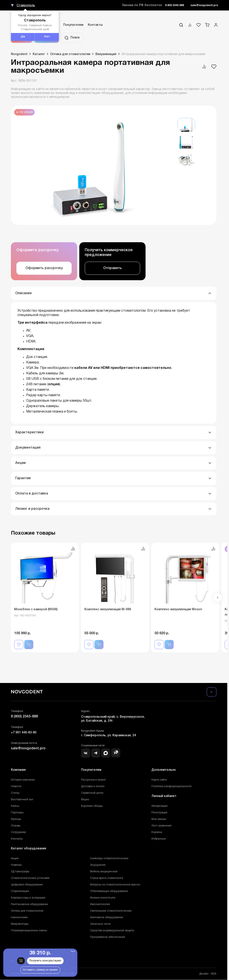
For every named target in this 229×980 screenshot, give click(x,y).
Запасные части (100, 924)
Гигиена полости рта (103, 898)
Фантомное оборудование (107, 917)
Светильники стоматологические (111, 911)
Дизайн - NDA (208, 974)
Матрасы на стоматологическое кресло (115, 885)
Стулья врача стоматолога (107, 878)
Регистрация (159, 813)
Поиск (72, 38)
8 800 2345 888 (175, 5)
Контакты (95, 25)
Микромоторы (20, 924)
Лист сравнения (161, 826)
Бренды (16, 819)
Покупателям (73, 25)
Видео (85, 799)
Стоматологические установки (30, 878)
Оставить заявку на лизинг (40, 970)
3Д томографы (20, 872)
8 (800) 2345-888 (24, 717)
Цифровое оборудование (27, 885)
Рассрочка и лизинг (93, 780)
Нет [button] (47, 37)
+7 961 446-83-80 (24, 733)
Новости (16, 786)
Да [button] (23, 37)
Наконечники (19, 917)
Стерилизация (20, 891)
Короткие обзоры (92, 806)
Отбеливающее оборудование (109, 891)
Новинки (16, 865)
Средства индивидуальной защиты (112, 931)
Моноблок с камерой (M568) (36, 609)
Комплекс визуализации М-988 (108, 609)
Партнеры (17, 813)
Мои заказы (159, 819)
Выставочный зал (22, 799)
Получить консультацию (45, 961)
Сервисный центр (92, 793)
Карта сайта (159, 780)
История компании (23, 780)
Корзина (157, 832)
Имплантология (100, 904)
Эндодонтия (98, 865)
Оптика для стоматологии (27, 911)
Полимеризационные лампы (29, 931)
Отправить (113, 268)
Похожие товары (33, 533)
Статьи (15, 793)
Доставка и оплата (93, 786)
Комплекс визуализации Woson (178, 609)
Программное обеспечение (108, 937)
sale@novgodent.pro (204, 5)
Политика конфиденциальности (171, 786)
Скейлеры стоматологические (109, 858)
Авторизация (159, 806)
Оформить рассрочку (44, 268)
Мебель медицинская (104, 872)
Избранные (159, 839)
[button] (218, 598)
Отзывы (16, 826)
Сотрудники (18, 832)
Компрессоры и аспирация (28, 898)
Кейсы (15, 806)
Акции (15, 858)
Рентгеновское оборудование (30, 904)
